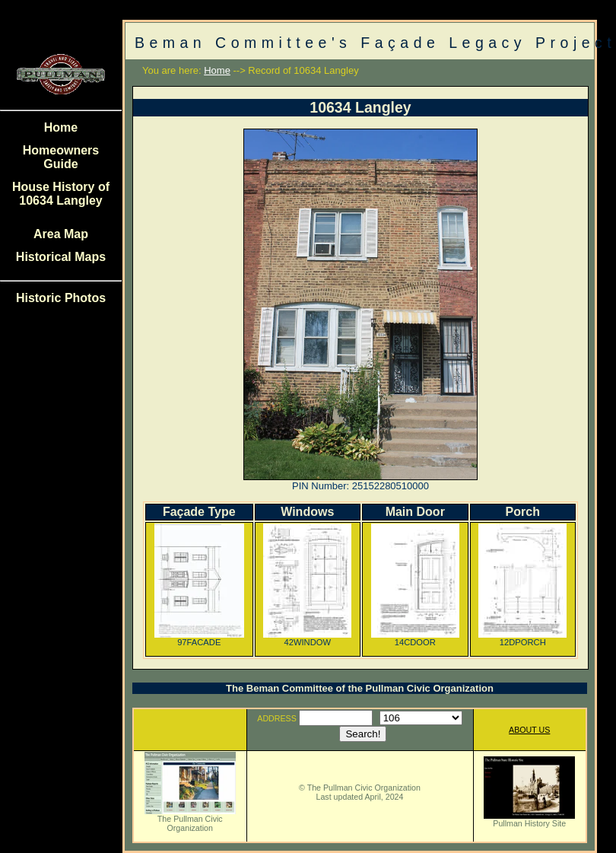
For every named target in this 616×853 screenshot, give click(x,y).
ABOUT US (529, 730)
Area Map (61, 234)
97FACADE (199, 638)
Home (61, 127)
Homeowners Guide (61, 157)
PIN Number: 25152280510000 (360, 486)
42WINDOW (307, 638)
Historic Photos (61, 298)
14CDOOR (415, 638)
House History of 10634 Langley (61, 194)
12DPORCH (522, 638)
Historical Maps (61, 257)
